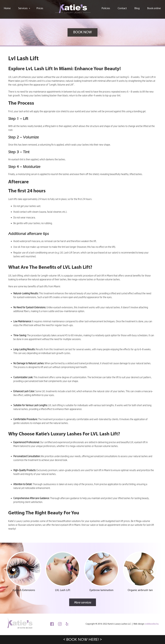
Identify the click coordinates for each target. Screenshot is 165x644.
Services (25, 8)
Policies (106, 8)
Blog (137, 8)
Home (7, 8)
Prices (40, 8)
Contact (122, 8)
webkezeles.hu (152, 624)
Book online (154, 8)
